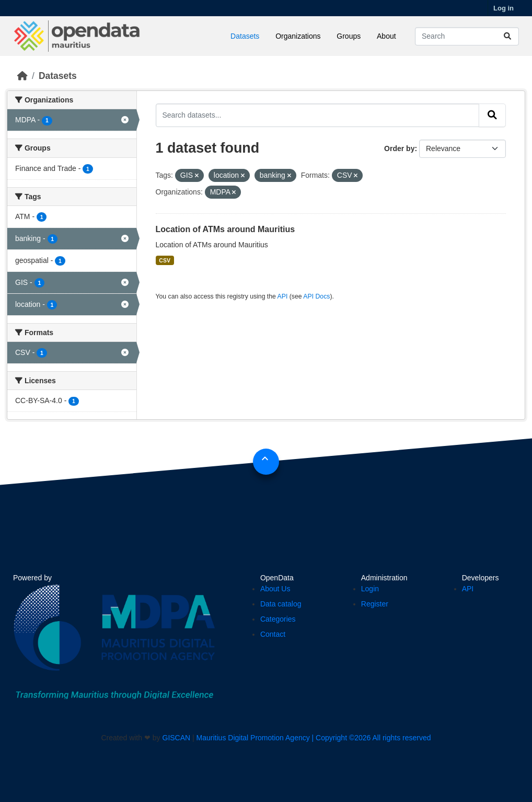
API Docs (316, 296)
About (386, 36)
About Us (275, 589)
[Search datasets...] (467, 36)
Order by (399, 148)
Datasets (245, 36)
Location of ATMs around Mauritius (225, 229)
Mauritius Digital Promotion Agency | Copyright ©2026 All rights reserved (314, 738)
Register (375, 604)
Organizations (298, 36)
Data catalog (281, 604)
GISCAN (177, 738)
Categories (278, 619)
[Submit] (507, 36)
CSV (165, 260)
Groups (349, 36)
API (283, 296)
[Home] (22, 76)
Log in (504, 8)
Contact (273, 634)
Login (370, 589)
